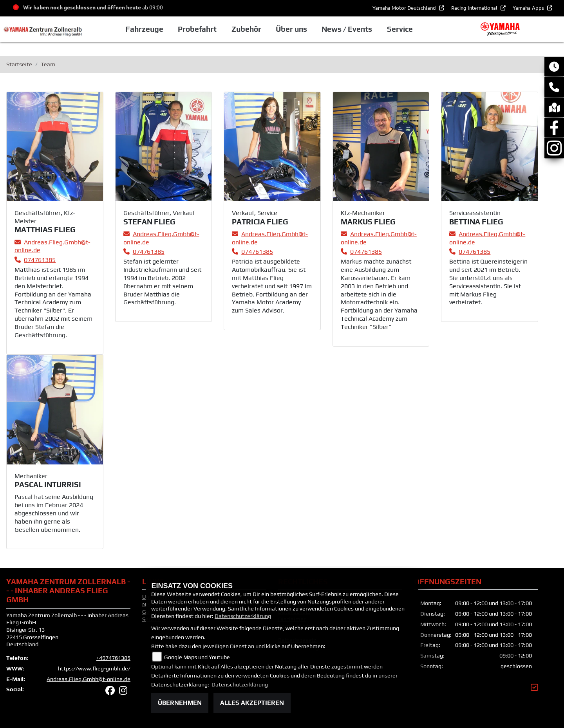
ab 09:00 (152, 7)
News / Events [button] (347, 29)
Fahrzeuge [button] (144, 29)
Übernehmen (180, 703)
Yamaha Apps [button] (529, 8)
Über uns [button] (291, 29)
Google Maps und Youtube (197, 657)
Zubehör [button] (246, 29)
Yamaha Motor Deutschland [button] (405, 8)
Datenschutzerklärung (243, 616)
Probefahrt (197, 29)
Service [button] (400, 29)
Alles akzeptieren (252, 703)
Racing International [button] (475, 8)
